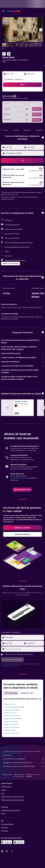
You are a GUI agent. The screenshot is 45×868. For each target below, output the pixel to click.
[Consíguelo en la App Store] (19, 842)
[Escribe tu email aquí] (24, 649)
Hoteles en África (19, 774)
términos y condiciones (34, 664)
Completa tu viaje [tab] (27, 693)
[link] (23, 490)
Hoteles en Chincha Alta (12, 727)
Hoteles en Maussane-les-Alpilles (14, 707)
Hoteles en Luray (9, 704)
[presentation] (40, 699)
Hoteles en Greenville (11, 724)
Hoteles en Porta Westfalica (13, 719)
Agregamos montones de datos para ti (24, 763)
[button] (3, 11)
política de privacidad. (12, 666)
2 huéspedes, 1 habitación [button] (14, 79)
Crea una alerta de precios (19, 478)
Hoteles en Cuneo (10, 713)
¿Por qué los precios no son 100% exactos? (24, 766)
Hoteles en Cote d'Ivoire (33, 774)
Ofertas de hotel (7, 774)
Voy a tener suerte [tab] (11, 693)
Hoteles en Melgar (10, 730)
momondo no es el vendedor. (24, 759)
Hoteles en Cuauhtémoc (12, 710)
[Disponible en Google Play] (7, 842)
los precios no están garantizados (12, 753)
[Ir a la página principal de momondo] (14, 11)
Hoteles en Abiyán (18, 776)
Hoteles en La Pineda (11, 722)
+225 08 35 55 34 (9, 67)
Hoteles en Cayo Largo (11, 733)
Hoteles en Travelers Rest (12, 716)
